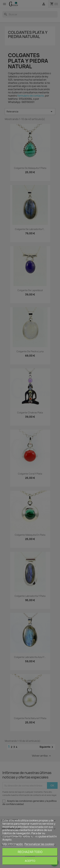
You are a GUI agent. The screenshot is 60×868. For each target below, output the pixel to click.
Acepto (30, 861)
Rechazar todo (30, 852)
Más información (13, 844)
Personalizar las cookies (39, 844)
